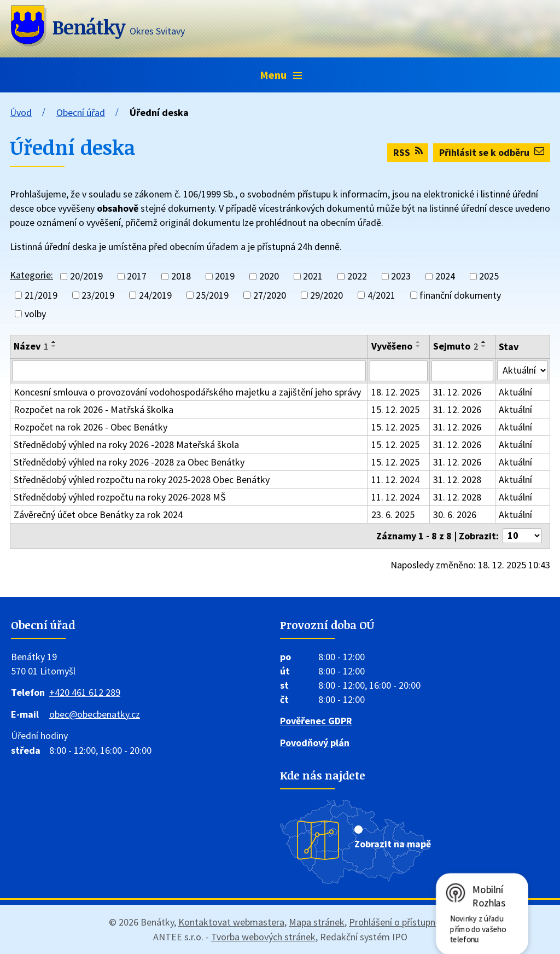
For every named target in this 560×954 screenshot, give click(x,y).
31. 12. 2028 (457, 479)
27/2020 (270, 295)
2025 (489, 277)
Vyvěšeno (392, 346)
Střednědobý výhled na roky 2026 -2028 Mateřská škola (126, 444)
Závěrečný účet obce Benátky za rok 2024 (98, 514)
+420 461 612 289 (85, 692)
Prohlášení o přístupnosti (400, 922)
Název (31, 346)
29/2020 (326, 295)
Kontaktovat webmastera (231, 922)
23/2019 (98, 295)
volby (35, 314)
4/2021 (381, 295)
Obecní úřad (81, 112)
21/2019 (41, 295)
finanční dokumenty (460, 295)
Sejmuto (456, 346)
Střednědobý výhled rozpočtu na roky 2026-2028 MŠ (120, 497)
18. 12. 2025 (395, 392)
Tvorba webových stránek (263, 937)
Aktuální (515, 392)
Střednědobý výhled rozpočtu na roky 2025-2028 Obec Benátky (142, 479)
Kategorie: (31, 275)
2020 (269, 277)
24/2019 (155, 295)
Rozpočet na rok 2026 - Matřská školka (94, 409)
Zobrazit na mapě (393, 844)
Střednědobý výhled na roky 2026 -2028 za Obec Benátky (129, 462)
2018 (181, 277)
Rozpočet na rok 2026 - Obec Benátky (91, 427)
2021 (313, 277)
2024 (445, 277)
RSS (408, 152)
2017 (137, 277)
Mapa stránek (317, 922)
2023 (401, 277)
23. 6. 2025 (393, 514)
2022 (357, 277)
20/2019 (86, 277)
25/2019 (212, 295)
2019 (225, 277)
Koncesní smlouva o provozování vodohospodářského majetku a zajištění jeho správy (187, 392)
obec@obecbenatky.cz (95, 714)
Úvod (21, 112)
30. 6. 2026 (455, 514)
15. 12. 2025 (395, 409)
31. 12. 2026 (457, 392)
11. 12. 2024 (395, 479)
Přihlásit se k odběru (492, 152)
